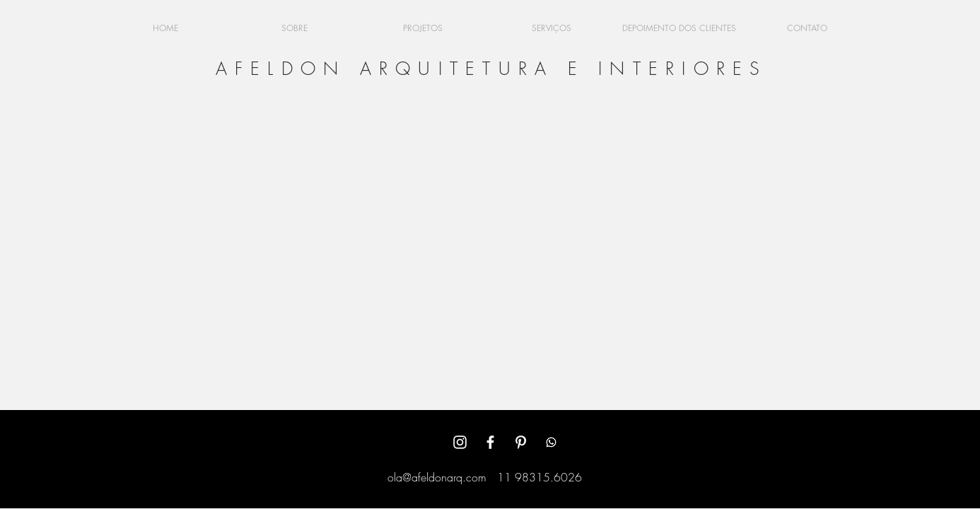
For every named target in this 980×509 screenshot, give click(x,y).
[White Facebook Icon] (490, 442)
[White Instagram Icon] (460, 442)
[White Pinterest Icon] (521, 442)
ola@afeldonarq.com (437, 477)
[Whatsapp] (551, 442)
